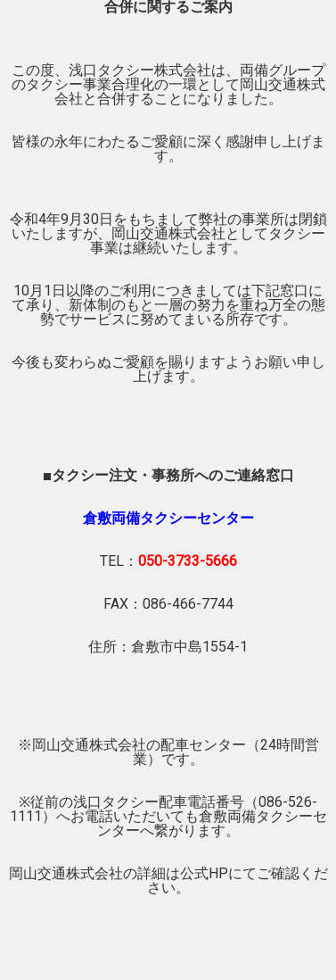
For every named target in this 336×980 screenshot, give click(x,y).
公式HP (204, 873)
